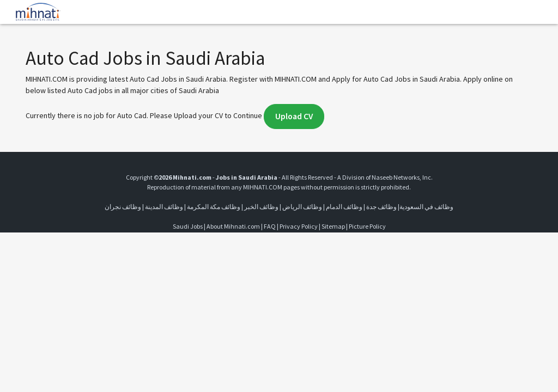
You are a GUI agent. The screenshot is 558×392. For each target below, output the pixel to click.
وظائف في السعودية (426, 207)
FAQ (270, 226)
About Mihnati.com (234, 226)
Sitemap (333, 226)
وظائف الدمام (344, 207)
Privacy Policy (299, 226)
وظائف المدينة (164, 207)
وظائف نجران (123, 207)
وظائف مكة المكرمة (214, 207)
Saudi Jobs (188, 226)
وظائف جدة (381, 207)
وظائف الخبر (261, 207)
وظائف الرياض (302, 207)
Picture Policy (367, 226)
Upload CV (294, 116)
